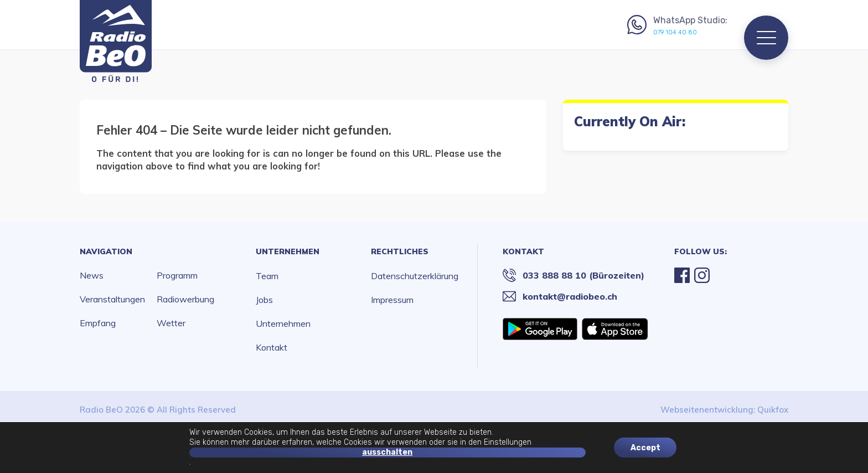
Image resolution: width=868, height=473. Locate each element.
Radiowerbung (185, 299)
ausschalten (387, 452)
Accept (645, 447)
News (92, 275)
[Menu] (766, 38)
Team (267, 276)
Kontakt (272, 347)
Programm (177, 275)
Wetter (171, 323)
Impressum (392, 300)
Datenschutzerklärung (415, 276)
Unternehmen (288, 251)
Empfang (98, 323)
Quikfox (773, 410)
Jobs (264, 300)
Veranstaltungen (112, 299)
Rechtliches (400, 251)
